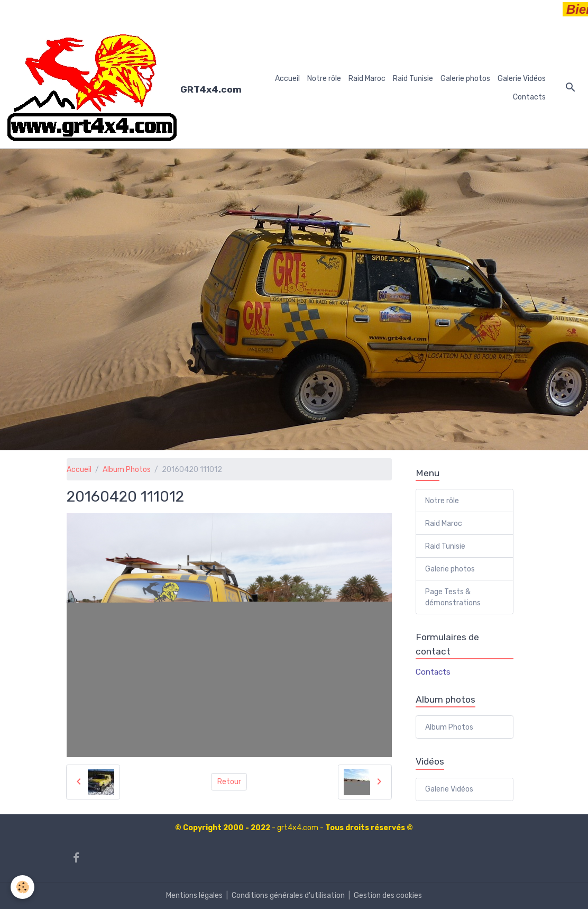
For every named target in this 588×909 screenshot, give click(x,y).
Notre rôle (324, 79)
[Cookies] (22, 887)
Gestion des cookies (388, 896)
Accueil (287, 79)
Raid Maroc (367, 79)
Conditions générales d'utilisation (288, 896)
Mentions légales (194, 896)
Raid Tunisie (413, 79)
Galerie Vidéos (522, 79)
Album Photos (127, 470)
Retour (229, 782)
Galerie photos (465, 79)
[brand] (121, 88)
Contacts (529, 97)
